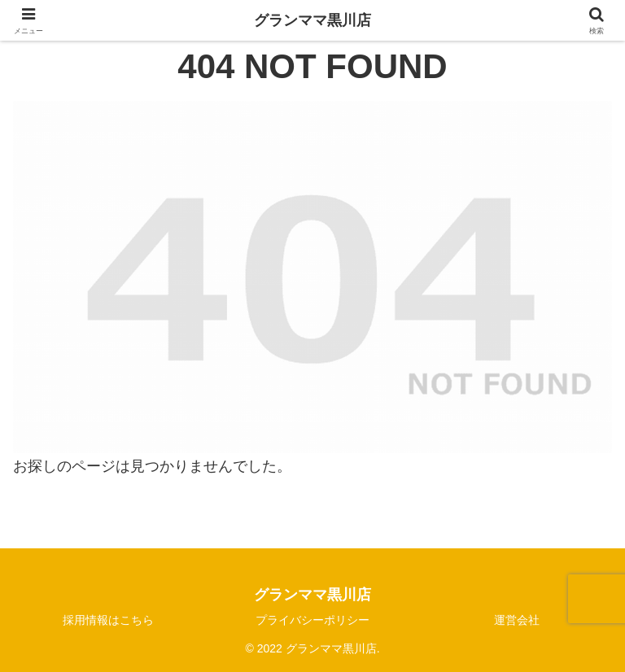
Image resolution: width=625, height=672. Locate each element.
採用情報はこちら (108, 620)
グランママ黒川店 (312, 20)
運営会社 (517, 620)
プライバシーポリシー (312, 620)
